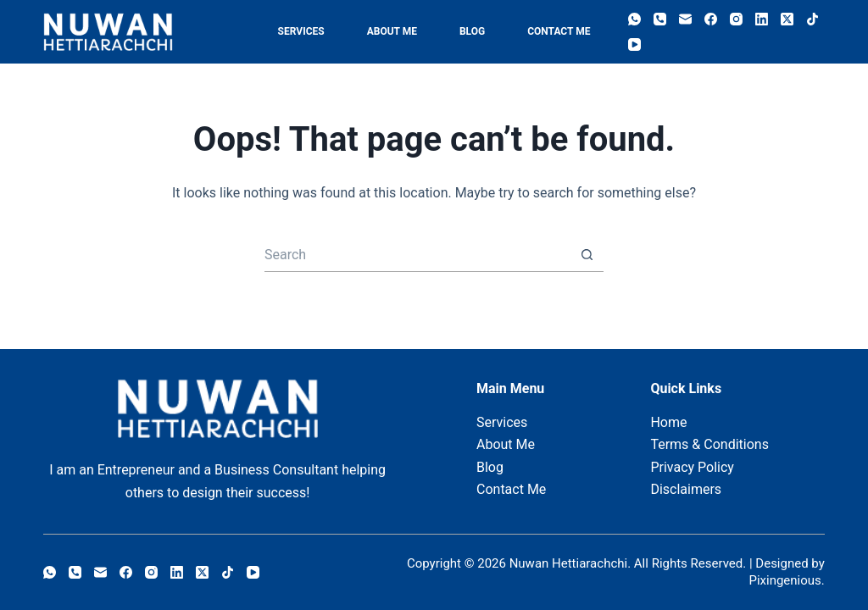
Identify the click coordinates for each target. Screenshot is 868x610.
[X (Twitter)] (787, 19)
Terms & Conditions (709, 444)
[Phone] (660, 19)
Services (301, 31)
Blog (472, 31)
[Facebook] (711, 19)
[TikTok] (812, 19)
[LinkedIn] (762, 19)
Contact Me (559, 31)
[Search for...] (417, 255)
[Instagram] (736, 19)
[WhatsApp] (634, 19)
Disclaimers (686, 489)
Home (668, 422)
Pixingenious (785, 580)
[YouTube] (634, 44)
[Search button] (587, 255)
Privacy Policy (692, 467)
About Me (392, 31)
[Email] (685, 19)
